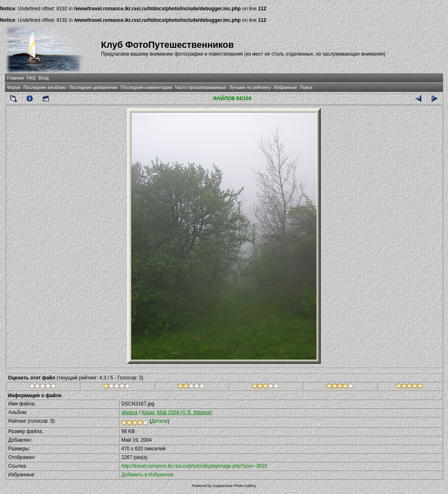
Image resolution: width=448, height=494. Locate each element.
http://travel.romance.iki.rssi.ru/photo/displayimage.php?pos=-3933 (194, 466)
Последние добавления (93, 87)
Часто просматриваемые (201, 87)
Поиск (306, 87)
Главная (15, 78)
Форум (14, 87)
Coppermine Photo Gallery (234, 486)
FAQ (31, 78)
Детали (159, 421)
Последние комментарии (146, 87)
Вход (44, 78)
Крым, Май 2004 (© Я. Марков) (177, 412)
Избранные (285, 87)
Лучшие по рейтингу (250, 87)
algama (129, 412)
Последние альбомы (45, 87)
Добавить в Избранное (148, 475)
